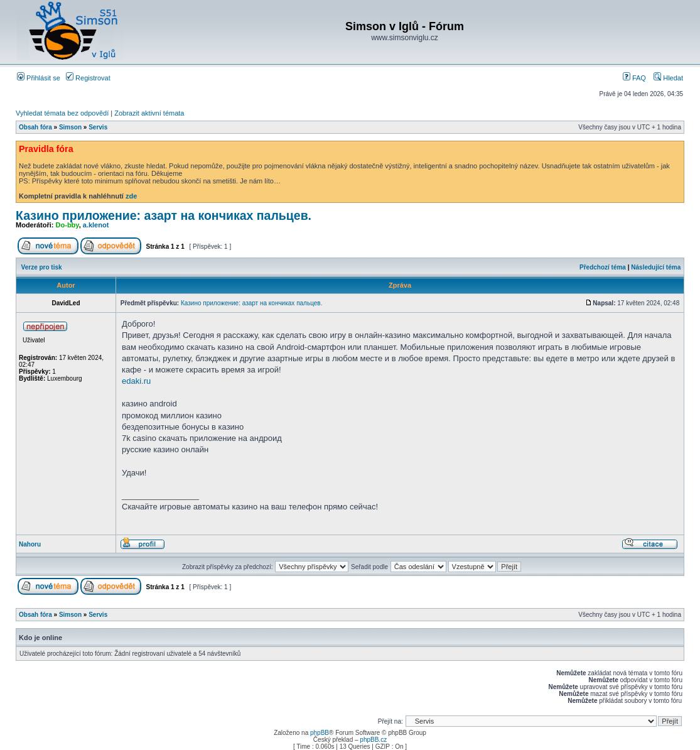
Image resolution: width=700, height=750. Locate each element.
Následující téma (656, 267)
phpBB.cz (373, 740)
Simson (70, 127)
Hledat (668, 78)
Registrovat (88, 78)
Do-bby (67, 225)
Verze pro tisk (42, 267)
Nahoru (30, 544)
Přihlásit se (39, 78)
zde (131, 196)
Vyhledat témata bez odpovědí (62, 113)
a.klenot (96, 225)
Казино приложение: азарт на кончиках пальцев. (164, 215)
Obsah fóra (35, 127)
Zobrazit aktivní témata (149, 113)
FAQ (634, 78)
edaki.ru (136, 381)
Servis (98, 127)
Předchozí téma (603, 267)
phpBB (320, 733)
